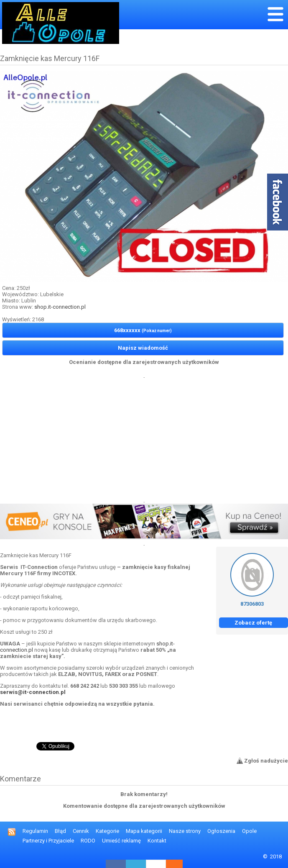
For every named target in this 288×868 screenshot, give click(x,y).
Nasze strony (185, 831)
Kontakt (157, 841)
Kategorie (107, 831)
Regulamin (35, 831)
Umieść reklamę (121, 841)
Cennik (81, 831)
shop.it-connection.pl (60, 307)
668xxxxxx (143, 330)
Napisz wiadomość (143, 348)
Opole (249, 831)
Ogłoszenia (221, 831)
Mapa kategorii (144, 831)
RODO (88, 841)
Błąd (60, 831)
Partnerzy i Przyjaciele (48, 841)
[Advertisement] (144, 438)
